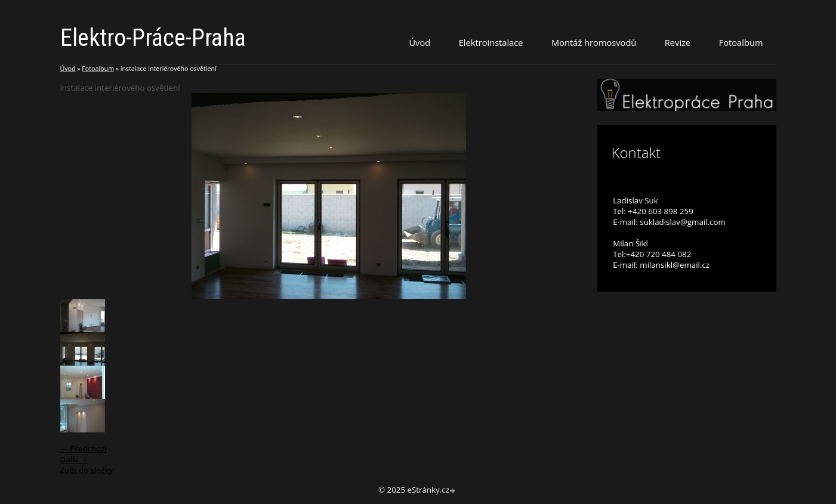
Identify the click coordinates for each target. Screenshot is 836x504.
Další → (74, 459)
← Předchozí (84, 449)
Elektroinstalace (491, 42)
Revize (678, 42)
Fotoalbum (741, 42)
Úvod (419, 42)
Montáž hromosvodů (594, 42)
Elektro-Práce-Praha (153, 38)
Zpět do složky (87, 470)
